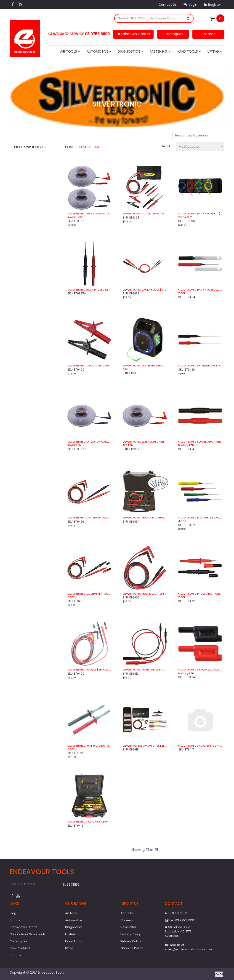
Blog (13, 913)
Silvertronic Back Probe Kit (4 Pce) (200, 214)
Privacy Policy (130, 934)
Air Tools (70, 51)
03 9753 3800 (176, 913)
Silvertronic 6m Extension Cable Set (89, 214)
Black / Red (75, 217)
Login (190, 5)
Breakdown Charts (133, 34)
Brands (15, 920)
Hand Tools (189, 51)
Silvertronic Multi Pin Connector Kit (145, 518)
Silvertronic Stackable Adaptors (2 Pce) (200, 670)
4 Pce (182, 521)
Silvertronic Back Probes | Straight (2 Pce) (145, 290)
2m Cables (185, 217)
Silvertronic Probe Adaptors (199, 594)
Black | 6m (74, 445)
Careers (127, 920)
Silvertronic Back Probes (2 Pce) (89, 290)
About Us (127, 913)
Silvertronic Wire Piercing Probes (89, 746)
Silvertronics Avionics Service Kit (89, 822)
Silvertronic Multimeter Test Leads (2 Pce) (145, 594)
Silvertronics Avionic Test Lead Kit (145, 746)
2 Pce (182, 293)
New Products (20, 948)
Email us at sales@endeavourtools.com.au (188, 947)
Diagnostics (131, 51)
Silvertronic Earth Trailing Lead (145, 366)
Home (70, 147)
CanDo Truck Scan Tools (28, 934)
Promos (208, 34)
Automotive (99, 51)
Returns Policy (131, 941)
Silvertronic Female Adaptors (200, 442)
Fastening (160, 51)
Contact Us (168, 5)
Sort (166, 146)
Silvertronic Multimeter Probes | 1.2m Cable (89, 594)
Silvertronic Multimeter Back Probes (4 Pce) (200, 518)
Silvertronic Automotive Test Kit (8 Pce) (145, 214)
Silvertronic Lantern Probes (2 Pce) (89, 518)
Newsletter (128, 927)
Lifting (215, 51)
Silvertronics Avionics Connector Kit (200, 746)
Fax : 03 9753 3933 (180, 920)
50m (125, 369)
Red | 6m (128, 445)
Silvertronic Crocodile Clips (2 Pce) (89, 366)
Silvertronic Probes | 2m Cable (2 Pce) (89, 670)
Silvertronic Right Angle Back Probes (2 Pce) (145, 670)
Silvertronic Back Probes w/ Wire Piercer (200, 290)
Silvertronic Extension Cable (88, 442)
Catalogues (173, 34)
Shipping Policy (132, 948)
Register (213, 5)
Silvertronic (90, 147)
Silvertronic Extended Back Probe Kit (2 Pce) (200, 366)
